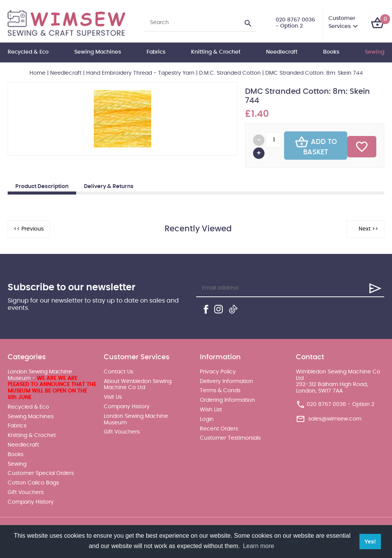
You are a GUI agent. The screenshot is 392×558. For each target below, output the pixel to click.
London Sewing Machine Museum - (52, 385)
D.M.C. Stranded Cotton (230, 73)
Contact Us (118, 372)
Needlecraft (282, 52)
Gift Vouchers (26, 493)
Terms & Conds (220, 391)
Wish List (211, 410)
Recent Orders (219, 429)
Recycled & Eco (28, 52)
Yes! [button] (370, 542)
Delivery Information (226, 381)
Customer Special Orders (41, 473)
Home (38, 73)
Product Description (42, 187)
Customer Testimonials (230, 438)
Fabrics (156, 52)
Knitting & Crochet (216, 52)
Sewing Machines (98, 52)
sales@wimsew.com (335, 419)
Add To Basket (316, 146)
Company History (31, 502)
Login (207, 419)
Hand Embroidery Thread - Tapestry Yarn (140, 73)
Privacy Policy (218, 372)
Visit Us (113, 397)
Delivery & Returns (109, 187)
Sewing (375, 52)
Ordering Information (227, 400)
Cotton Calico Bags (33, 483)
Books (331, 52)
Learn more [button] (258, 546)
